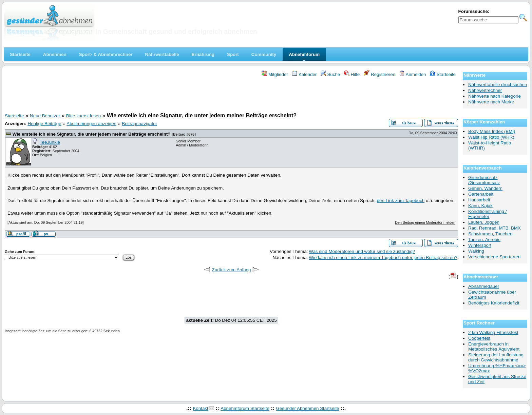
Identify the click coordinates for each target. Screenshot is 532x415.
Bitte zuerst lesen (83, 116)
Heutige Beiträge (44, 124)
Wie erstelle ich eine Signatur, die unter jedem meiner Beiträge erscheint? (92, 134)
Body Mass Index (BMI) (492, 131)
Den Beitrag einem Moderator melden (425, 222)
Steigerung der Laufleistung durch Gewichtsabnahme (496, 357)
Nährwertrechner (485, 90)
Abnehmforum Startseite (245, 408)
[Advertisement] (231, 96)
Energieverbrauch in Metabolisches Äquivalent (494, 347)
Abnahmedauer (484, 286)
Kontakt (200, 408)
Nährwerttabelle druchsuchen (498, 85)
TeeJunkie (50, 142)
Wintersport (480, 245)
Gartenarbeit (481, 194)
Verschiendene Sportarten (494, 257)
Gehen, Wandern (485, 188)
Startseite (443, 74)
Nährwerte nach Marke (491, 102)
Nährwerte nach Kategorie (495, 96)
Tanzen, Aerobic (484, 240)
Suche (330, 74)
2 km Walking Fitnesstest (493, 332)
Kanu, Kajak (480, 206)
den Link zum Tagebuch (401, 201)
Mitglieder (275, 74)
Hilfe (352, 74)
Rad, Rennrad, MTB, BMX (495, 228)
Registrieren (380, 74)
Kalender (304, 74)
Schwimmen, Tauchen (490, 234)
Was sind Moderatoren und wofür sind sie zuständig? (362, 251)
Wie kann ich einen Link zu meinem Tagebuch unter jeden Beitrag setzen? (383, 258)
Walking (476, 251)
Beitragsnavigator (139, 124)
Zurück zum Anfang (232, 270)
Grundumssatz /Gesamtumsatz (484, 180)
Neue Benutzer (45, 116)
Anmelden (413, 74)
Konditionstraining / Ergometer (487, 214)
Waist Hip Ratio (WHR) (491, 137)
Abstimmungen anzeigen (91, 124)
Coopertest (479, 338)
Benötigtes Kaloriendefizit (494, 303)
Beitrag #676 (184, 134)
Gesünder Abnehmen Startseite (308, 408)
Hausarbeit (479, 200)
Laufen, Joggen (484, 222)
